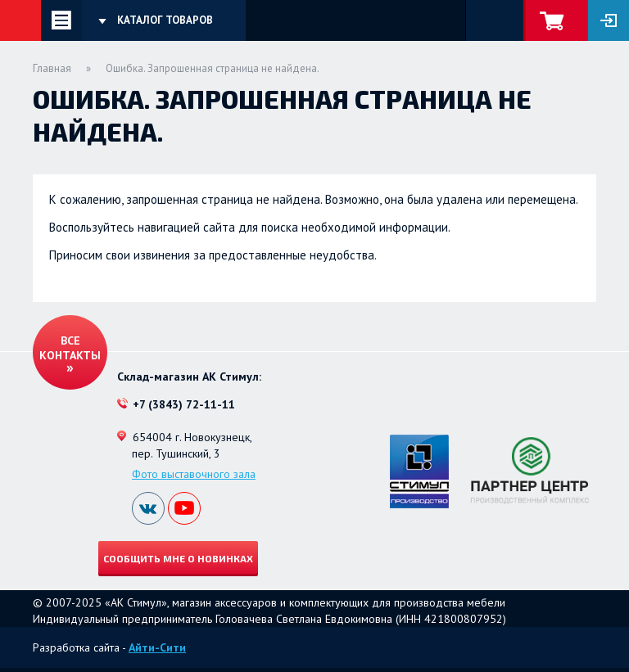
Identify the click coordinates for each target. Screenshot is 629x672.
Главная (52, 68)
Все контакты (70, 348)
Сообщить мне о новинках (178, 558)
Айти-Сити (157, 647)
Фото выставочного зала (194, 474)
